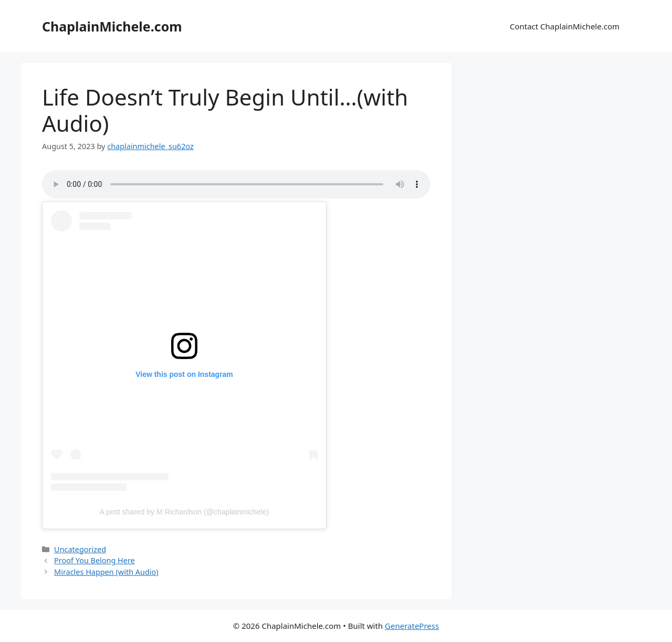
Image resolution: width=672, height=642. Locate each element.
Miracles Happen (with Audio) (106, 572)
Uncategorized (80, 549)
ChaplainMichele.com (112, 26)
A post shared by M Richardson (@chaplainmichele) (184, 512)
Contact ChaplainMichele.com (565, 26)
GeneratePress (412, 626)
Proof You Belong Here (94, 560)
